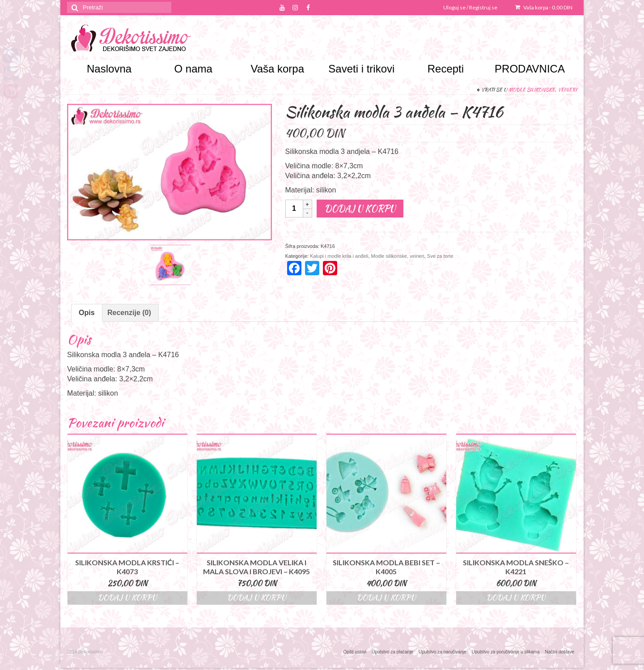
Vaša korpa (544, 7)
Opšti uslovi (355, 652)
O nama (193, 69)
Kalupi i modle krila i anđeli (339, 256)
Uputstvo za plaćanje (392, 652)
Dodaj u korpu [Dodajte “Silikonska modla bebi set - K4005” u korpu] (386, 598)
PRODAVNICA (530, 69)
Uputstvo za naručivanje (443, 652)
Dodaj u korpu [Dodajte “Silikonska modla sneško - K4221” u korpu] (516, 598)
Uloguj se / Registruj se (470, 7)
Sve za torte (440, 256)
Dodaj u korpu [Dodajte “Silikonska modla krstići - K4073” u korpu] (127, 598)
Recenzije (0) (129, 313)
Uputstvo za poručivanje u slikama (506, 652)
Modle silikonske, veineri (543, 90)
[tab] (87, 313)
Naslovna (109, 69)
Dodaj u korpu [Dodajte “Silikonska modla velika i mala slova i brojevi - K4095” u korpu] (257, 598)
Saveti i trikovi (361, 69)
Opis (87, 313)
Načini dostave (559, 652)
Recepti (446, 69)
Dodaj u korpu (360, 208)
